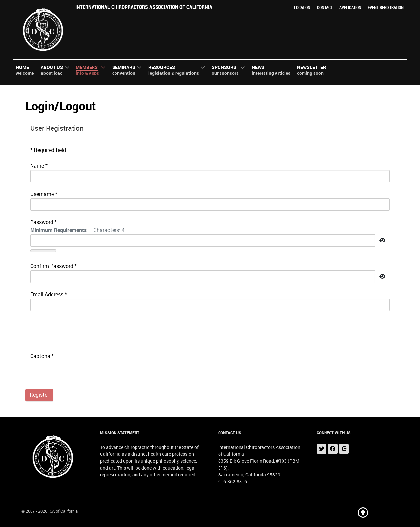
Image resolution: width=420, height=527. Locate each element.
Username (44, 194)
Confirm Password (53, 266)
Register (39, 395)
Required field (48, 150)
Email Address (49, 295)
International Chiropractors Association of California (144, 7)
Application (350, 7)
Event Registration (386, 7)
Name (39, 166)
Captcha (42, 356)
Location (302, 7)
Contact (325, 7)
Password (43, 222)
